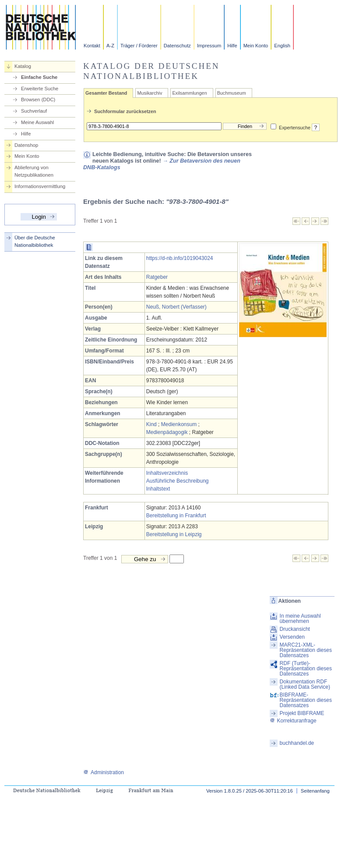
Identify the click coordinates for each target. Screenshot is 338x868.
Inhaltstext (158, 489)
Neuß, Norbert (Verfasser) (176, 307)
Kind (151, 424)
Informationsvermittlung (40, 186)
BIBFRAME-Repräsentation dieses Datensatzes (306, 700)
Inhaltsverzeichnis (167, 473)
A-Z (110, 46)
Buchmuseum (232, 93)
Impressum (209, 46)
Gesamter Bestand (106, 93)
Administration (104, 772)
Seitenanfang (315, 791)
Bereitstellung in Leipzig (174, 534)
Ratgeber (157, 277)
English (282, 46)
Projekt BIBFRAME (302, 713)
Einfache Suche (39, 77)
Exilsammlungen (189, 93)
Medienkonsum (179, 424)
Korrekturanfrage (293, 721)
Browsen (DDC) (38, 100)
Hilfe (232, 46)
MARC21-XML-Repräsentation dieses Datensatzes (306, 650)
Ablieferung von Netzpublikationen (34, 171)
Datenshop (26, 145)
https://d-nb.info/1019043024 (180, 258)
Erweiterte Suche (40, 89)
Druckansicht (295, 629)
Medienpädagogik (167, 432)
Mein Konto (256, 46)
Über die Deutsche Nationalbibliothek (35, 241)
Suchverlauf (34, 111)
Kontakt (92, 46)
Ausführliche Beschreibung (178, 481)
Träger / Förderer (139, 46)
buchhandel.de (297, 743)
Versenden (292, 637)
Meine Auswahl (37, 122)
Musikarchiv (150, 93)
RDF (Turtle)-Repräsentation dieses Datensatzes (306, 669)
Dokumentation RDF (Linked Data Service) (305, 684)
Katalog (23, 66)
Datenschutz (177, 46)
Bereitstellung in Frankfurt (176, 516)
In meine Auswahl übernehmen (300, 619)
